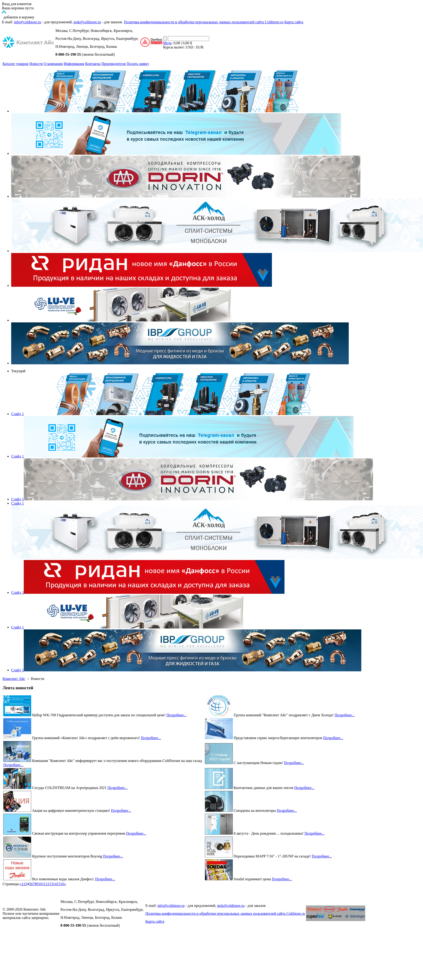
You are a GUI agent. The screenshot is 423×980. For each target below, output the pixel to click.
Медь (167, 43)
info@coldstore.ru (27, 22)
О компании (53, 64)
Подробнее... (176, 715)
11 (44, 884)
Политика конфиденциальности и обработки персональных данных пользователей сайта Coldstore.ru (204, 22)
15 (58, 884)
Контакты (93, 64)
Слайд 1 (17, 414)
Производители (114, 64)
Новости (36, 64)
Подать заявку (138, 64)
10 (40, 884)
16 (62, 884)
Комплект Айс (14, 679)
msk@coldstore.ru (87, 22)
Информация (74, 64)
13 (51, 884)
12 (47, 884)
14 (55, 884)
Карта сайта (294, 22)
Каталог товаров (15, 64)
